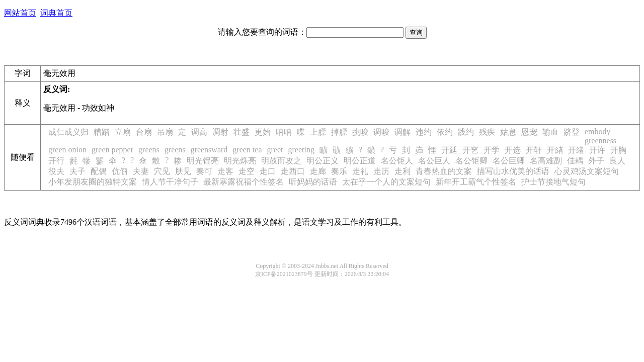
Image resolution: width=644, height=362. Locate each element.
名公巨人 (434, 161)
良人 (617, 161)
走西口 (293, 171)
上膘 (318, 132)
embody (598, 131)
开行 (56, 161)
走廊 (318, 171)
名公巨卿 (509, 161)
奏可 (204, 171)
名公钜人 (397, 161)
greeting (301, 150)
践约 (466, 132)
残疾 (487, 132)
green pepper (112, 150)
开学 (492, 150)
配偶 (99, 171)
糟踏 (102, 132)
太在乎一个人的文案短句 (386, 182)
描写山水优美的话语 (513, 171)
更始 (263, 132)
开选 (513, 150)
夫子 (77, 171)
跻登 (572, 132)
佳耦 (575, 161)
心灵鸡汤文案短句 (587, 171)
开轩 (534, 150)
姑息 (508, 132)
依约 (445, 132)
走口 (268, 171)
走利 (403, 171)
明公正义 (323, 161)
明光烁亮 (240, 161)
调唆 (381, 132)
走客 (225, 171)
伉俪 (120, 171)
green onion (67, 150)
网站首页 (20, 13)
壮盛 (242, 132)
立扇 (123, 132)
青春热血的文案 (444, 171)
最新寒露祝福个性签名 (244, 182)
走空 (247, 171)
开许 (597, 150)
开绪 (576, 150)
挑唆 (360, 132)
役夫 (56, 171)
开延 (449, 150)
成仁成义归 (68, 132)
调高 (199, 132)
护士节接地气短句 (553, 182)
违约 (424, 132)
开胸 (618, 150)
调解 (403, 132)
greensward (209, 150)
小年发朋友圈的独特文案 (93, 182)
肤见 (183, 171)
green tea (247, 150)
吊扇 (165, 132)
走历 (381, 171)
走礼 (360, 171)
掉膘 (339, 132)
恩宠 (529, 132)
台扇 (144, 132)
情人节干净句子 (170, 182)
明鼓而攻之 (281, 161)
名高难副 (546, 161)
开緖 (555, 150)
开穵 (470, 150)
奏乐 (339, 171)
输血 (550, 132)
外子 (596, 161)
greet (275, 150)
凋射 (220, 132)
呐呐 (284, 132)
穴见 (162, 171)
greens (149, 150)
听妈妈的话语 (313, 182)
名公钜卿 (471, 161)
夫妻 (141, 171)
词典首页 (56, 13)
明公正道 (360, 161)
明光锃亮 (203, 161)
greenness (600, 141)
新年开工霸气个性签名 (476, 182)
